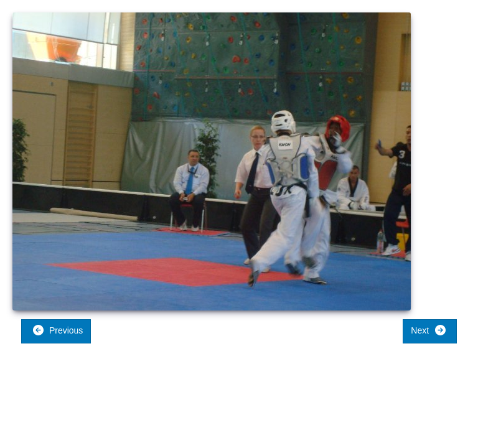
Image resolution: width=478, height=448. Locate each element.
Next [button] (429, 330)
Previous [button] (58, 330)
